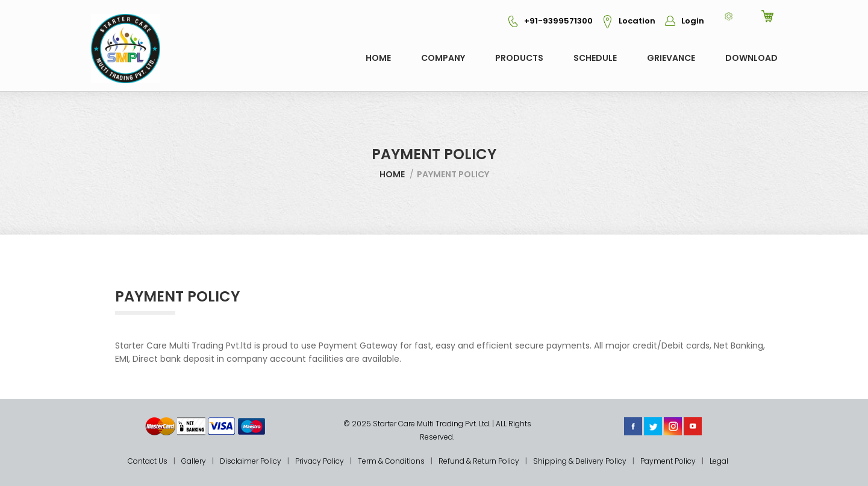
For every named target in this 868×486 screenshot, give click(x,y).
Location (625, 21)
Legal (719, 461)
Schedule (595, 58)
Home (378, 58)
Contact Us (148, 461)
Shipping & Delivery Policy (580, 461)
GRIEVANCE (671, 58)
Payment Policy (668, 461)
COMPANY (443, 58)
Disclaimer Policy (251, 461)
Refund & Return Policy (479, 461)
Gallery (194, 461)
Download (751, 58)
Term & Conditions (391, 461)
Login (681, 21)
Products (519, 58)
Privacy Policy (320, 461)
